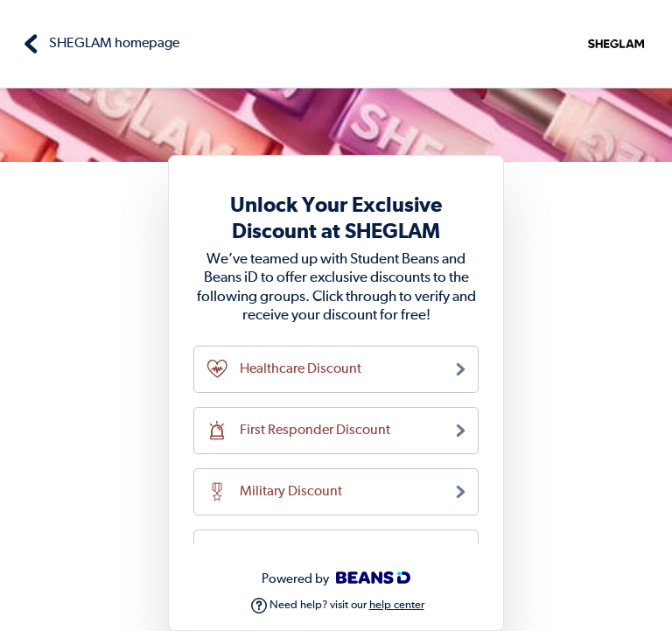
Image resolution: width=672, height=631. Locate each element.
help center (397, 605)
